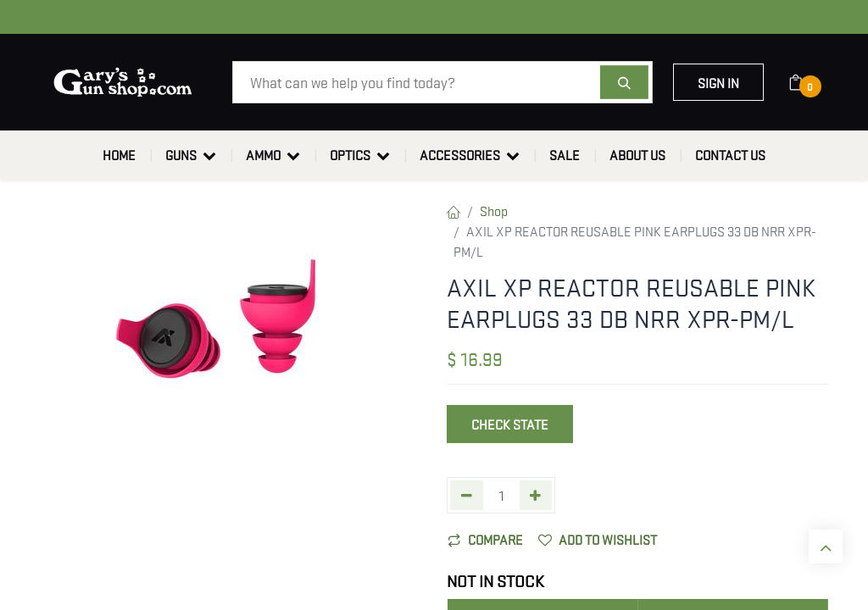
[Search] (624, 82)
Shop (494, 210)
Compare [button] (485, 539)
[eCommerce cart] (807, 82)
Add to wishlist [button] (598, 539)
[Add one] (536, 495)
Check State (510, 424)
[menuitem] (119, 155)
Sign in (718, 82)
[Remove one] (467, 495)
